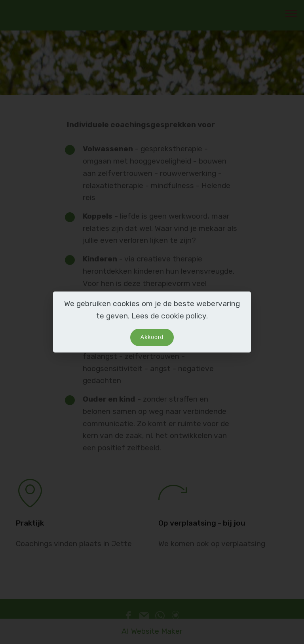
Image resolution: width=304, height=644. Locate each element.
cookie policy (184, 316)
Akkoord (152, 337)
